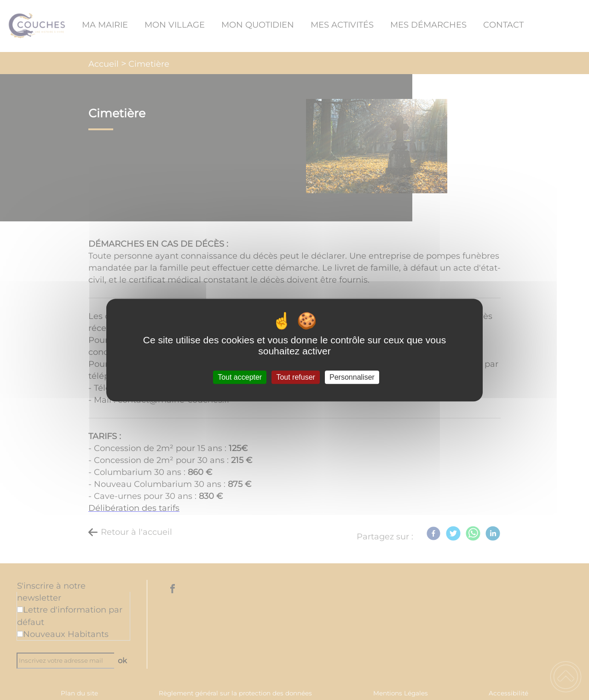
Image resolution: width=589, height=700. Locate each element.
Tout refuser (295, 377)
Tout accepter (240, 377)
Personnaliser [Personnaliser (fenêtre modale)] (352, 377)
